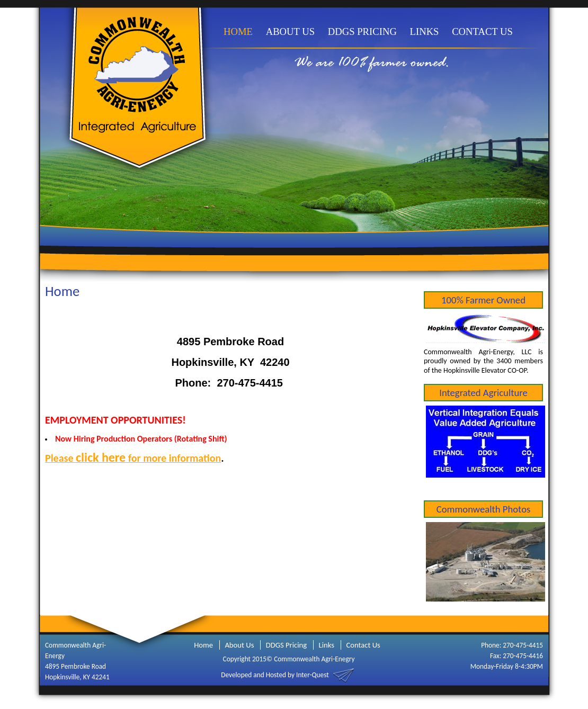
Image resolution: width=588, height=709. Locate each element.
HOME (238, 32)
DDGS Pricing (287, 645)
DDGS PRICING (362, 32)
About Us (239, 645)
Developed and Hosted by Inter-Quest (275, 674)
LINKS (425, 32)
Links (327, 645)
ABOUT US (290, 32)
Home (203, 645)
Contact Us (363, 645)
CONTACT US (482, 32)
